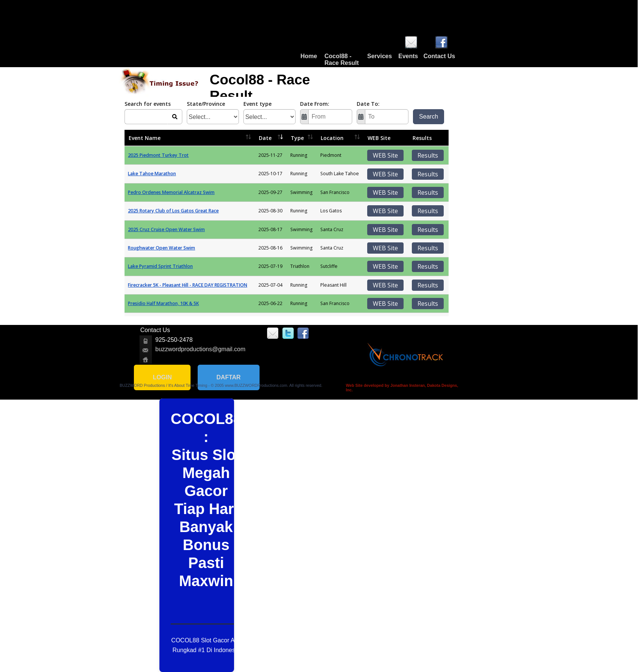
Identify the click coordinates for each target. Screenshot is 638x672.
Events (408, 56)
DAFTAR (229, 377)
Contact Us (439, 56)
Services (380, 56)
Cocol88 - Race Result (342, 59)
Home (309, 56)
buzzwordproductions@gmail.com (200, 349)
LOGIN (162, 377)
